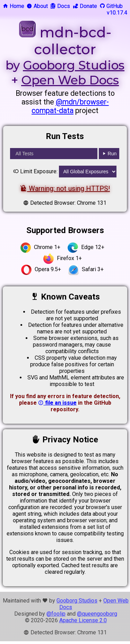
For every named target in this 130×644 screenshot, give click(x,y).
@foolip (56, 614)
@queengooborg (97, 614)
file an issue (57, 403)
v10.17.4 (117, 13)
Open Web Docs (70, 80)
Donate (85, 6)
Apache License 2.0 (83, 620)
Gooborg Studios (74, 65)
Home (14, 6)
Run (109, 154)
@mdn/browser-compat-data (70, 106)
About (37, 6)
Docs (60, 6)
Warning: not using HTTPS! (65, 188)
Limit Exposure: (35, 171)
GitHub (111, 6)
